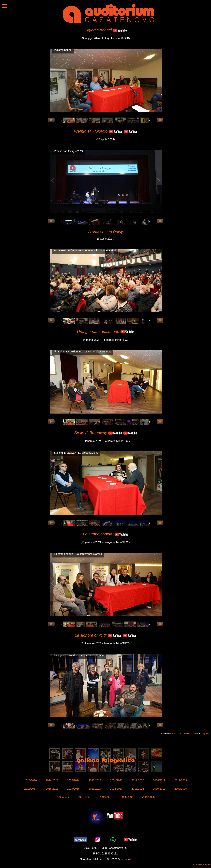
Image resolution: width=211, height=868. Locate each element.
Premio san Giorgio (91, 131)
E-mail (127, 859)
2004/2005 (149, 797)
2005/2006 (127, 797)
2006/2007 (106, 797)
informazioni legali (201, 865)
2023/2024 (74, 780)
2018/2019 (159, 780)
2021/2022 (116, 780)
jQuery (206, 733)
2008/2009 (63, 797)
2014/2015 (74, 789)
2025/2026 (30, 780)
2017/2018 (181, 780)
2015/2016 (52, 789)
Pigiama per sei (98, 30)
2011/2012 (138, 789)
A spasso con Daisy (106, 232)
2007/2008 (84, 797)
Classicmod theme (181, 733)
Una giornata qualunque (98, 332)
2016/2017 (30, 789)
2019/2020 (138, 780)
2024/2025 (52, 780)
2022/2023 (95, 780)
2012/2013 (116, 789)
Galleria (194, 733)
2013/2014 (95, 789)
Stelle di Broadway (91, 433)
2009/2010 (181, 789)
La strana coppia (98, 534)
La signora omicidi (91, 635)
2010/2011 (159, 789)
